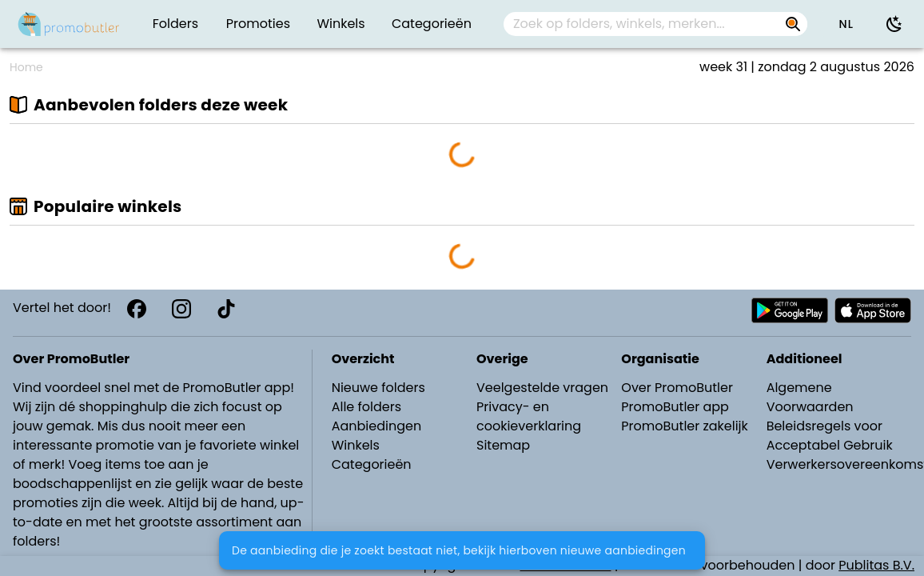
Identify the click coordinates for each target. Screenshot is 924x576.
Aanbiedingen (376, 426)
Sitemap (503, 445)
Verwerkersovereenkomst (840, 464)
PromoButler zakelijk (685, 426)
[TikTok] (226, 309)
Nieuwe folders (378, 388)
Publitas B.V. (876, 565)
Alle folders (366, 407)
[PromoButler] (69, 24)
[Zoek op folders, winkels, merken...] (793, 24)
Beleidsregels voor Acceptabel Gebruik (830, 436)
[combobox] (655, 24)
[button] (846, 24)
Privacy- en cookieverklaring (529, 416)
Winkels (356, 445)
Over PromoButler (677, 388)
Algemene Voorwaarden (810, 397)
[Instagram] (181, 309)
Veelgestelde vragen (542, 388)
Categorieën (372, 464)
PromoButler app (675, 407)
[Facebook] (137, 309)
